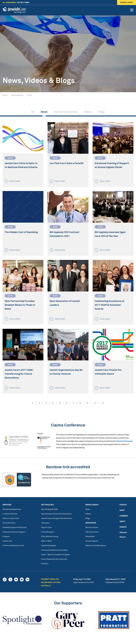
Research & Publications (96, 545)
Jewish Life (7, 541)
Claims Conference (124, 441)
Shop (122, 510)
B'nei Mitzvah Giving (50, 536)
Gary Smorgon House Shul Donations (56, 514)
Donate (123, 527)
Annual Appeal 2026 (49, 509)
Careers (124, 516)
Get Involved (47, 505)
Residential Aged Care (12, 509)
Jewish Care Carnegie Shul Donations (57, 518)
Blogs (102, 112)
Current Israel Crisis (66, 112)
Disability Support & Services (15, 527)
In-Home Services (10, 514)
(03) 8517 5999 (16, 2)
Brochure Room (92, 527)
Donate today (127, 2)
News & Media (17, 95)
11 (103, 403)
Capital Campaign (49, 545)
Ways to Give (46, 527)
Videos (88, 112)
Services (7, 505)
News (30, 95)
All (33, 112)
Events (123, 505)
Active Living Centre (11, 518)
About (122, 521)
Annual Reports (92, 541)
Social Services (9, 523)
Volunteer (45, 523)
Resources (91, 523)
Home (5, 95)
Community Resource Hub (13, 545)
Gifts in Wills (46, 541)
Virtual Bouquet (48, 532)
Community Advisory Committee (54, 550)
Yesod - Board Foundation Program (56, 554)
